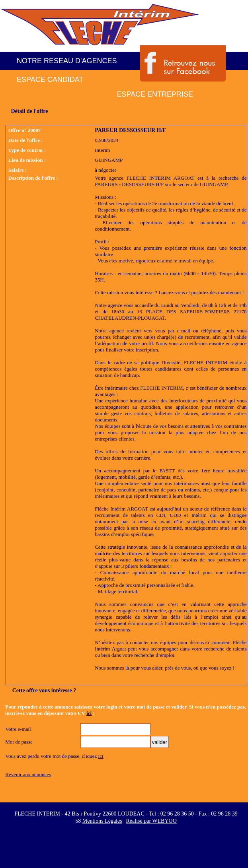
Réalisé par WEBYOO (151, 821)
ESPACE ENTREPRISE (155, 94)
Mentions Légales (102, 821)
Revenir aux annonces (28, 774)
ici (89, 713)
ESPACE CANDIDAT (50, 80)
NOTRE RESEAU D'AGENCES (67, 61)
